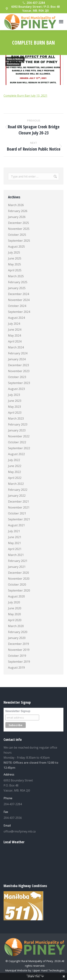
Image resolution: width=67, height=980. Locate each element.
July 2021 (14, 531)
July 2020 (14, 602)
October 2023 (17, 377)
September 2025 (19, 241)
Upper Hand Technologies (49, 970)
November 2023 (19, 371)
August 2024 (16, 318)
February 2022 (18, 490)
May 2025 (14, 264)
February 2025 (18, 282)
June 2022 (15, 466)
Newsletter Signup (18, 711)
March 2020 (16, 626)
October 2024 (17, 306)
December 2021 (18, 501)
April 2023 (15, 413)
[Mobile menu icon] (61, 22)
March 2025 (16, 276)
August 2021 (16, 525)
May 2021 (14, 543)
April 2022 (15, 478)
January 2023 (17, 430)
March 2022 (16, 484)
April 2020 (15, 620)
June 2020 (15, 608)
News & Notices (15, 59)
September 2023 (19, 383)
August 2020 (16, 596)
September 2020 (19, 590)
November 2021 (19, 507)
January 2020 (17, 638)
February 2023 (18, 424)
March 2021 (16, 555)
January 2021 (17, 567)
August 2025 (16, 247)
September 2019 (19, 662)
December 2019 (18, 644)
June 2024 (15, 330)
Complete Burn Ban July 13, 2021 (25, 96)
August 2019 (16, 668)
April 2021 (15, 549)
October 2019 (17, 656)
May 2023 (14, 407)
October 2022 (17, 442)
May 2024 (14, 335)
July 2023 (14, 395)
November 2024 (19, 300)
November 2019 (19, 650)
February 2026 (18, 211)
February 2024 (18, 353)
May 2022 (14, 472)
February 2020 (18, 632)
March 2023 (16, 418)
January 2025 (17, 288)
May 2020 (14, 614)
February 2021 (18, 561)
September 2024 (19, 312)
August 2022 (16, 454)
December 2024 (18, 294)
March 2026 (16, 205)
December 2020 (18, 573)
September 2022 (19, 448)
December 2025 (18, 223)
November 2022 (19, 436)
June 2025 (15, 258)
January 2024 (17, 359)
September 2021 (19, 519)
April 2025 (15, 270)
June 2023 (15, 401)
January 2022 (17, 496)
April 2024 (15, 341)
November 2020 (19, 579)
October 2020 (17, 585)
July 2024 (14, 324)
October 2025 (17, 235)
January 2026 (17, 217)
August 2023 (16, 389)
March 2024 (16, 347)
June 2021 (15, 537)
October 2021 (17, 513)
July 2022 (14, 460)
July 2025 (14, 252)
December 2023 (18, 365)
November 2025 (19, 229)
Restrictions (13, 64)
